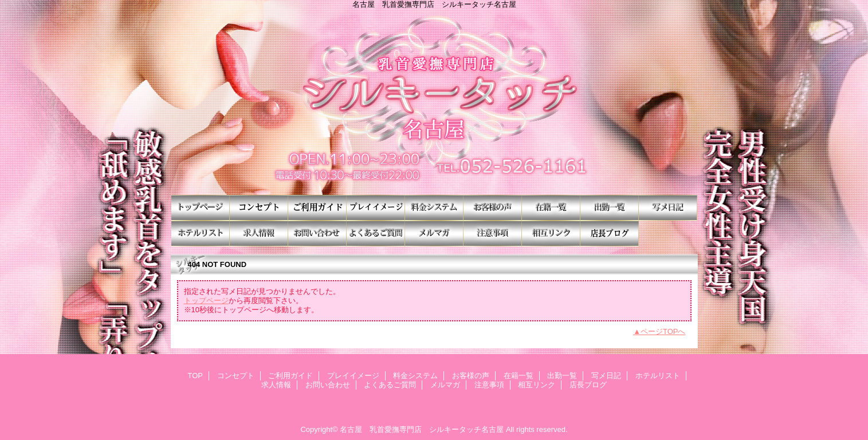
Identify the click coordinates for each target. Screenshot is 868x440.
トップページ (206, 300)
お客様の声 (493, 208)
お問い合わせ (317, 233)
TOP (201, 208)
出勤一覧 (610, 208)
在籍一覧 (551, 208)
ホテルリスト (201, 233)
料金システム (434, 208)
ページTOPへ (663, 331)
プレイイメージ (376, 208)
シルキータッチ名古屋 (434, 102)
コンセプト (259, 208)
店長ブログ (610, 233)
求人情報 (259, 233)
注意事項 (493, 233)
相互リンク (551, 233)
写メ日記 (668, 208)
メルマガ (434, 233)
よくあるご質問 (376, 233)
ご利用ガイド (317, 208)
